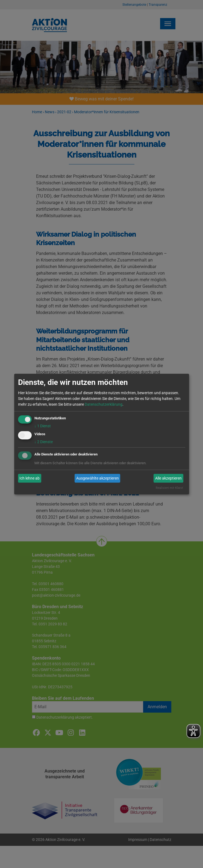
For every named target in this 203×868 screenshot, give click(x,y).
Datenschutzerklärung (104, 404)
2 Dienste (44, 442)
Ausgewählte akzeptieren (98, 478)
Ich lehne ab (30, 478)
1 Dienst (43, 426)
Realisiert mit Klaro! (169, 488)
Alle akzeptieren (168, 478)
